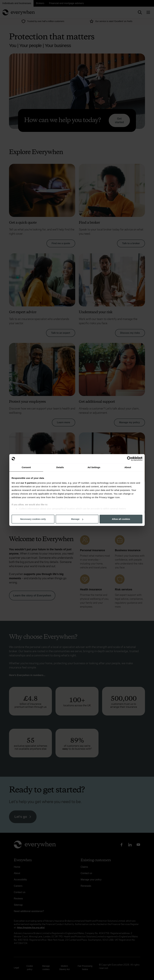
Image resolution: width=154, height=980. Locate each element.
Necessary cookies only (33, 519)
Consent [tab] (26, 467)
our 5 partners (29, 483)
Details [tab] (60, 467)
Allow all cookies (121, 519)
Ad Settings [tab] (94, 467)
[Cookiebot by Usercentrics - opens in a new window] (129, 459)
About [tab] (128, 467)
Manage (77, 519)
